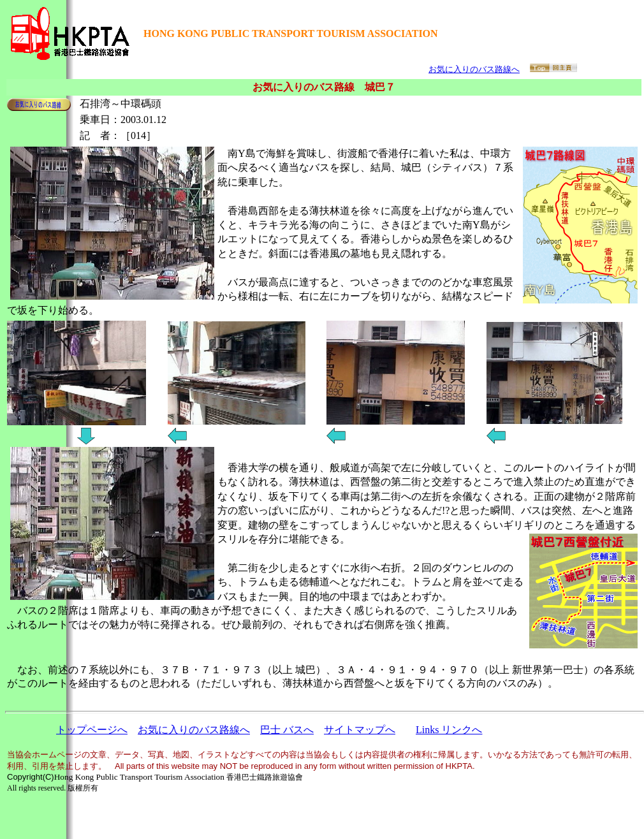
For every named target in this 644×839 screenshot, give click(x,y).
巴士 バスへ (287, 730)
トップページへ (92, 730)
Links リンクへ (449, 730)
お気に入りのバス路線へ (474, 69)
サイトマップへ (360, 730)
